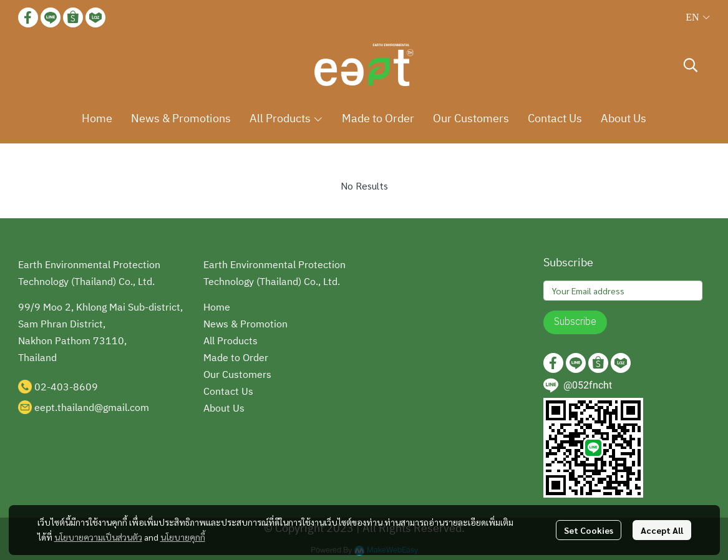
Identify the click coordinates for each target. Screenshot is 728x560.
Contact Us (228, 392)
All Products (231, 341)
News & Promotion (245, 325)
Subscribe (575, 322)
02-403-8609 (66, 388)
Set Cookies (589, 530)
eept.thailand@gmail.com (92, 408)
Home (217, 308)
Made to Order (236, 358)
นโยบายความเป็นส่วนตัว (98, 537)
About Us (224, 409)
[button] (697, 17)
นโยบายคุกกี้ (183, 537)
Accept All (662, 530)
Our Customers (237, 375)
